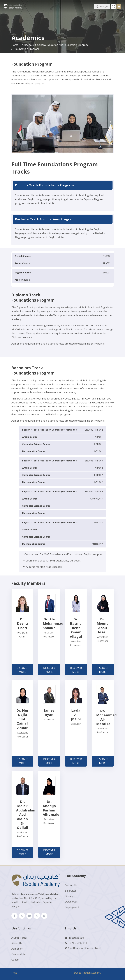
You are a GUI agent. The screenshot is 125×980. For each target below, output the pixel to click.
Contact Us (71, 885)
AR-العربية (104, 6)
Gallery (15, 960)
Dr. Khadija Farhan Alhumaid (51, 808)
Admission (17, 949)
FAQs (14, 973)
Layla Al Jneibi (76, 715)
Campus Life (18, 954)
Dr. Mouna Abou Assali (103, 626)
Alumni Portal (19, 938)
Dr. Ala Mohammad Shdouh (53, 623)
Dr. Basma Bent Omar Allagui (76, 628)
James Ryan (49, 712)
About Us (17, 943)
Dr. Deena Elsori (22, 623)
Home (15, 45)
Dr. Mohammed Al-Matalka (106, 717)
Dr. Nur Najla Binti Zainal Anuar (22, 719)
